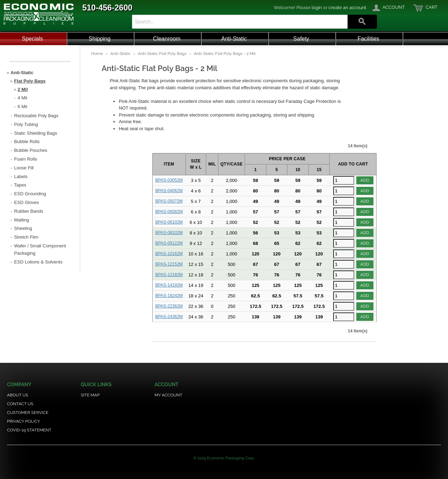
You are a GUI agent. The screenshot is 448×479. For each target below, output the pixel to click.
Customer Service (28, 413)
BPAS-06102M (169, 222)
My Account (169, 395)
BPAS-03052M (169, 180)
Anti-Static (234, 39)
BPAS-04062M (169, 191)
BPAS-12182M (169, 275)
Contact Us (20, 404)
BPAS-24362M (169, 317)
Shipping (99, 39)
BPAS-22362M (169, 306)
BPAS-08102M (169, 233)
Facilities (368, 39)
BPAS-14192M (169, 285)
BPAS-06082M (169, 212)
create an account (348, 8)
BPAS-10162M (169, 254)
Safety (301, 39)
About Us (18, 395)
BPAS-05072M (169, 201)
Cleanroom (167, 39)
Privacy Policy (23, 421)
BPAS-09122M (169, 243)
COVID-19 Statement (29, 430)
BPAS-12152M (169, 264)
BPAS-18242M (169, 296)
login (317, 8)
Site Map (90, 395)
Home (97, 54)
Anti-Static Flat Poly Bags (162, 54)
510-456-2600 (107, 8)
